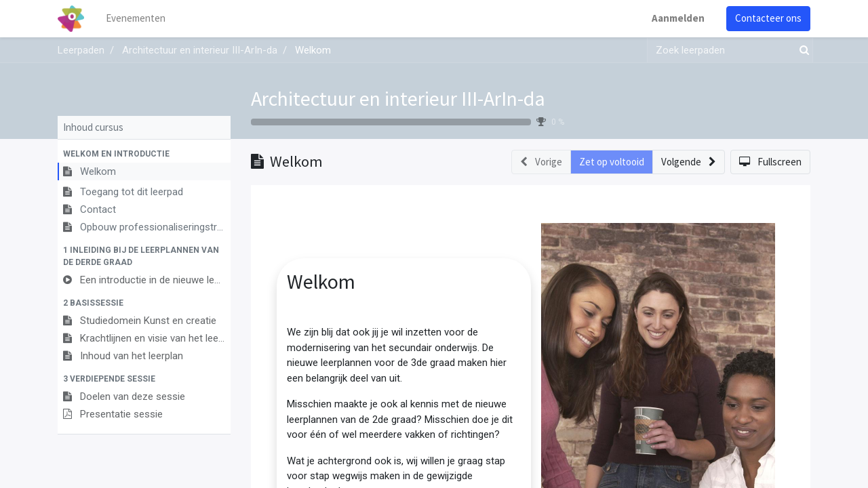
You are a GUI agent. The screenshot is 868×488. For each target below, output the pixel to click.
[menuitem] (136, 19)
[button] (144, 154)
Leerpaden (81, 50)
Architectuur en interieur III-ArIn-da (398, 98)
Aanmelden (678, 18)
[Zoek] (802, 50)
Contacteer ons (768, 18)
